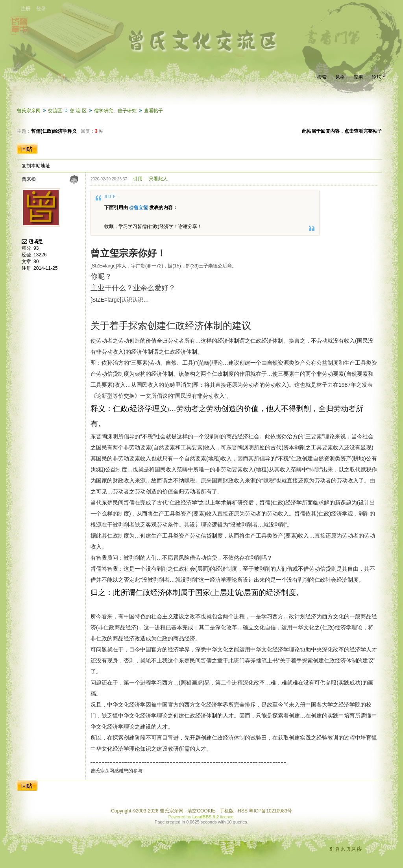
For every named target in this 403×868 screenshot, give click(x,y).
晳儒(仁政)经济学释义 (54, 131)
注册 (26, 9)
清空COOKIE (201, 811)
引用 (138, 179)
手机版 (227, 811)
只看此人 (158, 179)
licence (227, 817)
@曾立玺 (139, 208)
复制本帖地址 (36, 166)
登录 (41, 9)
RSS (243, 811)
